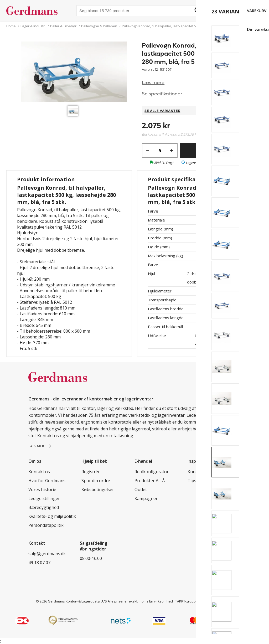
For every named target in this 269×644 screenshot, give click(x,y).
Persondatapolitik (46, 525)
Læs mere (153, 83)
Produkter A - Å (150, 481)
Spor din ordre (96, 481)
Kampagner (146, 498)
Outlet (141, 490)
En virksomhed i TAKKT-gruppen (175, 601)
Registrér (91, 472)
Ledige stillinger (44, 498)
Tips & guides (201, 481)
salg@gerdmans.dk (47, 554)
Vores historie (42, 490)
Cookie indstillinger (216, 601)
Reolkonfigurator (152, 472)
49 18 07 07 (39, 563)
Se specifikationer (162, 94)
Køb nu (214, 150)
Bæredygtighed (44, 507)
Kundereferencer (204, 472)
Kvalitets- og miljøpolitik (52, 516)
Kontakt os (39, 472)
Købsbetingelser (98, 490)
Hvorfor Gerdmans (47, 481)
